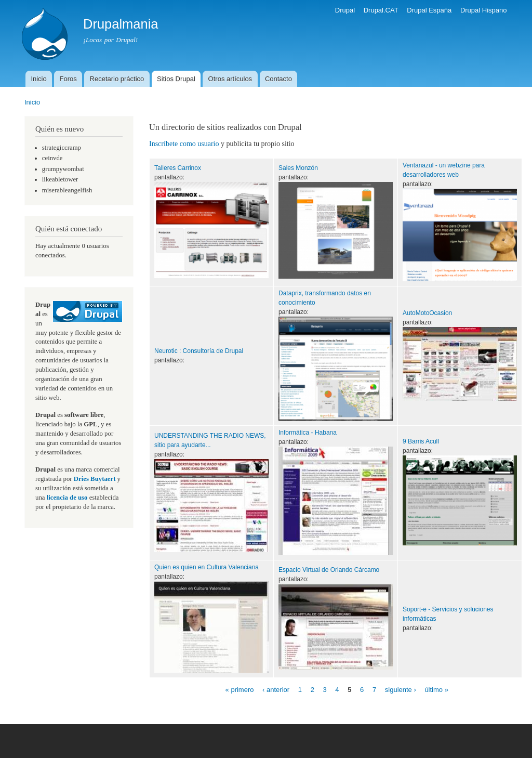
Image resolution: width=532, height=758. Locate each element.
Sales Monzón (298, 168)
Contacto (278, 79)
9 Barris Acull (421, 441)
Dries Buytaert (95, 479)
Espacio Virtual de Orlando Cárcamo (329, 570)
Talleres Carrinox (178, 168)
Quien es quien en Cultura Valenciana (207, 567)
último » (436, 690)
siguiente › (401, 690)
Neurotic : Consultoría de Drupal (199, 351)
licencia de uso (67, 498)
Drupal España (429, 10)
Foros (68, 79)
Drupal (345, 10)
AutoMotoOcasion (427, 313)
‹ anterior (276, 690)
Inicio (38, 79)
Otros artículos (230, 79)
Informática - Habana (308, 433)
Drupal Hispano (484, 10)
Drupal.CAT (381, 10)
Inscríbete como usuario (184, 144)
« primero (240, 690)
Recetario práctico (117, 79)
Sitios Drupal (176, 79)
